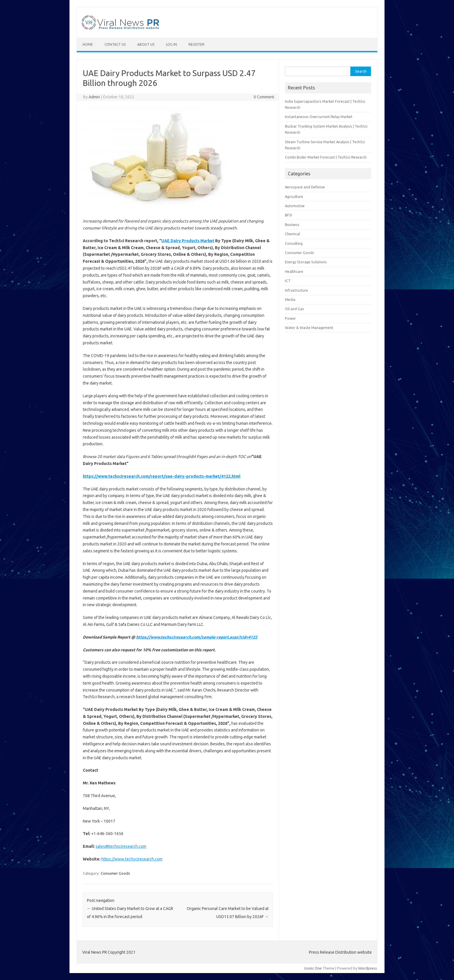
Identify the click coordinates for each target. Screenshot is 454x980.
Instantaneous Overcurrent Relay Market (319, 117)
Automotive (295, 206)
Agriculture (294, 196)
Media (290, 299)
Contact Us (115, 44)
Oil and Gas (294, 309)
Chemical (292, 234)
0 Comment (264, 97)
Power (290, 318)
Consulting (294, 243)
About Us (146, 44)
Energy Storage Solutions (306, 262)
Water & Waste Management (309, 328)
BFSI (289, 215)
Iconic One (313, 968)
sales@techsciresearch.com (121, 846)
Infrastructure (296, 290)
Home (88, 44)
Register (196, 44)
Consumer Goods (115, 873)
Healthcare (294, 271)
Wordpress (368, 968)
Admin (94, 97)
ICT (288, 281)
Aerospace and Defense (305, 187)
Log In (171, 44)
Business (292, 225)
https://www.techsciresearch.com (132, 859)
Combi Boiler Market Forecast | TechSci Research (326, 157)
